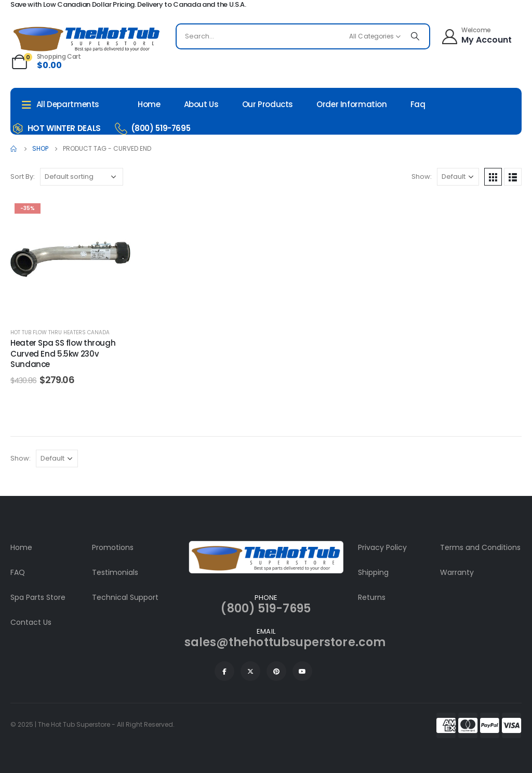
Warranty (457, 572)
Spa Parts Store (38, 597)
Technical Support (125, 597)
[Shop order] (82, 177)
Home (149, 104)
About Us (201, 104)
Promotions (113, 547)
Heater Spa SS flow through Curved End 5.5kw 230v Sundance (63, 353)
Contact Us (31, 622)
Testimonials (115, 572)
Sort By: (23, 176)
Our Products (268, 104)
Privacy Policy (382, 547)
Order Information (352, 104)
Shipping (373, 572)
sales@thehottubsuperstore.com (285, 642)
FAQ (18, 572)
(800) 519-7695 (266, 608)
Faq (418, 104)
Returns (372, 597)
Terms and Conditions (480, 547)
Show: (422, 176)
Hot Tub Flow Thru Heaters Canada (60, 332)
